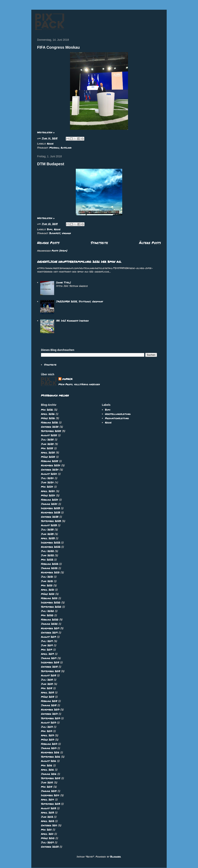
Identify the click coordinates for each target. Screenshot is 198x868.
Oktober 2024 (50, 470)
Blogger (115, 857)
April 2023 (48, 538)
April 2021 (48, 590)
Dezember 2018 (50, 662)
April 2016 (47, 770)
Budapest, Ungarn (60, 233)
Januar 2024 (49, 504)
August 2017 (49, 723)
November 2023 (51, 512)
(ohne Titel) (64, 282)
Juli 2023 (47, 530)
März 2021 (48, 594)
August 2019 (49, 637)
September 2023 (51, 521)
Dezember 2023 (50, 508)
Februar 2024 (50, 500)
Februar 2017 (49, 744)
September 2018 (51, 671)
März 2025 (48, 457)
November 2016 (50, 752)
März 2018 (48, 697)
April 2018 (47, 692)
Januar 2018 (49, 705)
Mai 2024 (47, 487)
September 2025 (51, 431)
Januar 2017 (49, 748)
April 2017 (47, 735)
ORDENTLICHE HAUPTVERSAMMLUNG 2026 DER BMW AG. (79, 262)
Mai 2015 (47, 787)
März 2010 (48, 838)
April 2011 (47, 834)
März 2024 (48, 495)
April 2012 (48, 821)
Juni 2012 (47, 817)
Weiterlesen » (46, 132)
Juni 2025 (47, 444)
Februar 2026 (49, 422)
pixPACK (67, 379)
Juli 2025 (47, 440)
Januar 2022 (49, 568)
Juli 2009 (47, 842)
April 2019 (47, 654)
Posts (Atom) (60, 251)
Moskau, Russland (60, 148)
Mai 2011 (46, 830)
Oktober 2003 (50, 847)
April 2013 (47, 813)
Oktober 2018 (49, 667)
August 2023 (49, 525)
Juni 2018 (47, 684)
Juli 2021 (47, 577)
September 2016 (51, 757)
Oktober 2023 (50, 517)
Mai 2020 (47, 615)
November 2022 (51, 547)
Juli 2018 (47, 680)
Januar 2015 (49, 791)
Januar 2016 (49, 774)
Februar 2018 (49, 701)
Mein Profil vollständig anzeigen (79, 384)
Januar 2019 (49, 658)
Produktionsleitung (117, 418)
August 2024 (49, 474)
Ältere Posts (150, 243)
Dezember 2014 (50, 795)
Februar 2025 (50, 461)
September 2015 (51, 778)
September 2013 (51, 804)
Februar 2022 (50, 564)
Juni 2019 (47, 645)
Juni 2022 (47, 555)
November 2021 (50, 572)
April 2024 (48, 491)
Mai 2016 (47, 765)
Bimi (50, 229)
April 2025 (48, 453)
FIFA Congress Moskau (58, 47)
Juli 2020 (47, 611)
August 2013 (49, 808)
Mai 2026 (47, 410)
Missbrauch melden (55, 395)
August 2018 (49, 675)
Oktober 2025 (50, 427)
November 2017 (50, 710)
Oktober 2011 (49, 825)
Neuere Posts (48, 243)
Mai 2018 (47, 688)
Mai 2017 (47, 731)
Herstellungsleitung (118, 414)
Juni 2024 (47, 482)
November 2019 (50, 628)
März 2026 (48, 418)
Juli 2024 (47, 478)
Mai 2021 (47, 585)
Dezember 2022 (51, 543)
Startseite (99, 243)
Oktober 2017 (49, 714)
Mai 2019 (47, 650)
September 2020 (51, 607)
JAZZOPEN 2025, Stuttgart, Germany (79, 301)
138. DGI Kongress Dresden (72, 321)
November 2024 (51, 465)
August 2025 (49, 435)
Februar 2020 (50, 620)
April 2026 (48, 414)
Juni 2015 (47, 782)
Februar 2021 (49, 598)
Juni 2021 (47, 581)
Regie (50, 144)
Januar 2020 (49, 624)
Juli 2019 (47, 641)
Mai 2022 (47, 560)
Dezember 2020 (51, 602)
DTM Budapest (51, 164)
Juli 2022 (47, 551)
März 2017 (48, 740)
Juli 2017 (47, 727)
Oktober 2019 (49, 633)
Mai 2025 (47, 448)
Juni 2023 (47, 534)
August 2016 (49, 761)
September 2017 (51, 718)
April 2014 (48, 800)
